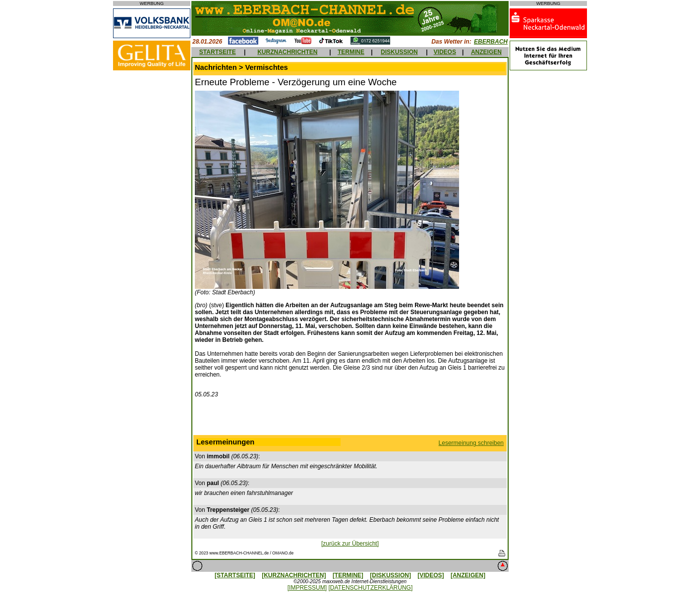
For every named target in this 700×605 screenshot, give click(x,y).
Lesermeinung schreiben (471, 443)
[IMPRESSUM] (307, 588)
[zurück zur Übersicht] (350, 544)
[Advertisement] (350, 419)
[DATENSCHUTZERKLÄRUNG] (370, 588)
